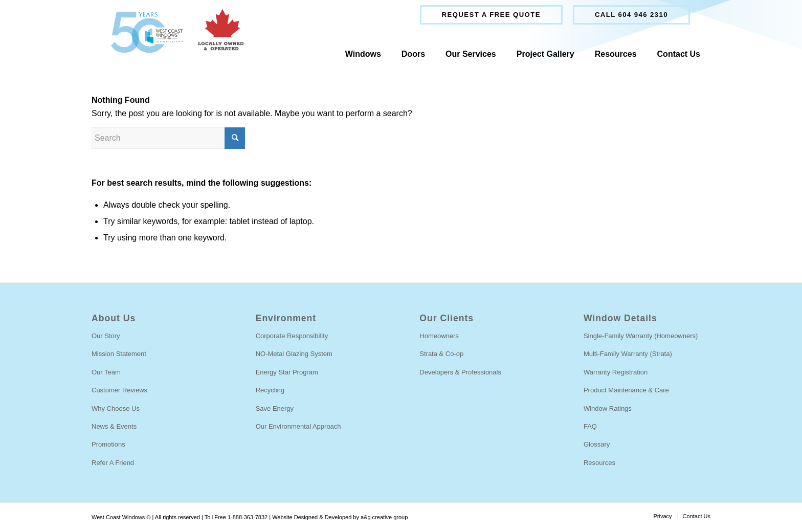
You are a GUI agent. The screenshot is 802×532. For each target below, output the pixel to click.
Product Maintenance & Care (626, 390)
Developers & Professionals (460, 372)
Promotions (108, 444)
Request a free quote (491, 15)
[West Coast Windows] (173, 32)
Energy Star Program (287, 372)
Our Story (106, 336)
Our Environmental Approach (298, 426)
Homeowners (439, 336)
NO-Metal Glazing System (294, 354)
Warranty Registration (616, 372)
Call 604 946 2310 (631, 15)
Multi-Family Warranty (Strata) (628, 354)
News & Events (114, 426)
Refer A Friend (113, 463)
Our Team (106, 372)
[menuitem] (491, 15)
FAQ (590, 426)
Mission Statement (119, 354)
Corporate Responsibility (292, 336)
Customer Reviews (119, 390)
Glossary (597, 444)
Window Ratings (608, 408)
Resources (599, 463)
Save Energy (275, 408)
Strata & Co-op (441, 354)
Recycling (270, 390)
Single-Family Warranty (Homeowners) (641, 336)
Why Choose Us (116, 408)
